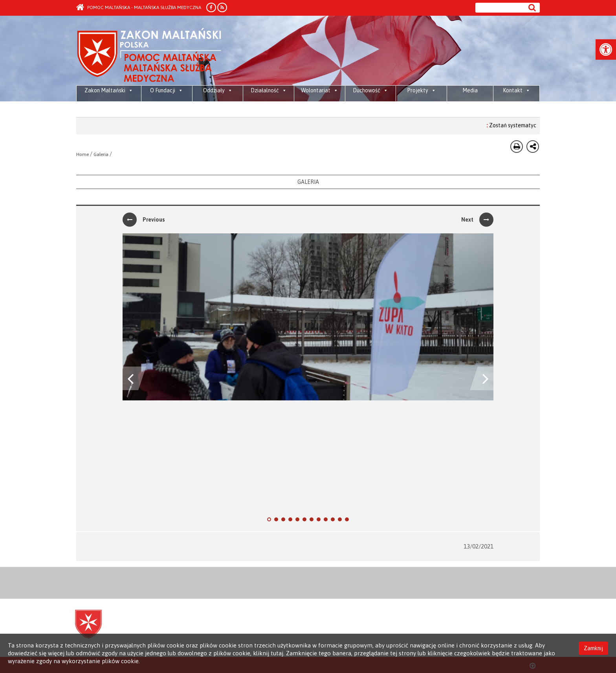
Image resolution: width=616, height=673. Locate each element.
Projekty (422, 90)
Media (470, 90)
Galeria (101, 154)
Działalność (269, 90)
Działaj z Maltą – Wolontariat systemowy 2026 (303, 110)
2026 (174, 106)
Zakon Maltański (109, 90)
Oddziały (218, 90)
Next (477, 220)
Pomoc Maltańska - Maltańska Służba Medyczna (139, 7)
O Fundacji (167, 90)
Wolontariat (320, 90)
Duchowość (370, 90)
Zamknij (593, 648)
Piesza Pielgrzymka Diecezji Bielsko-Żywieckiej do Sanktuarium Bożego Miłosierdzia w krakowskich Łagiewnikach (238, 110)
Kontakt (517, 90)
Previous (144, 220)
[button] (606, 50)
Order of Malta (149, 55)
